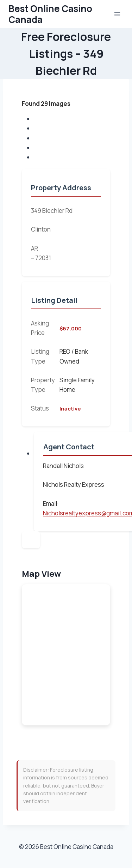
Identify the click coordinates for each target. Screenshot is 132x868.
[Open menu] (117, 14)
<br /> (66, 655)
